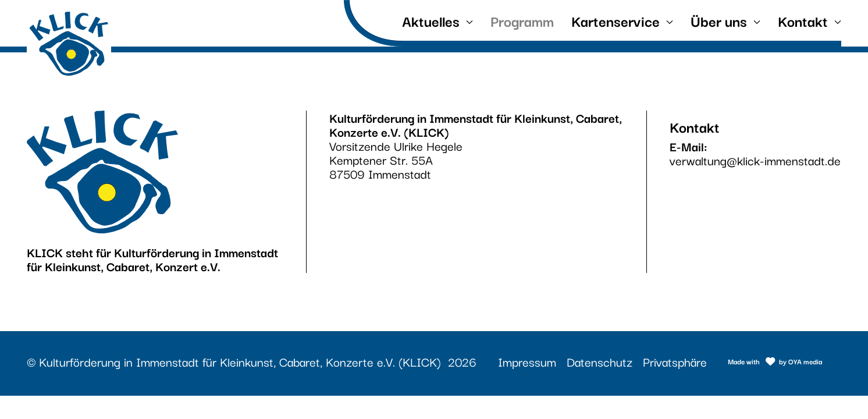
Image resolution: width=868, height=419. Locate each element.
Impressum (527, 361)
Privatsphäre (675, 361)
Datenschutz (600, 361)
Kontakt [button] (810, 20)
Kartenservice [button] (622, 20)
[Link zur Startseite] (69, 44)
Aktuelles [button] (437, 20)
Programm (522, 20)
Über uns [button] (725, 20)
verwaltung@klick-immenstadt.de (755, 160)
